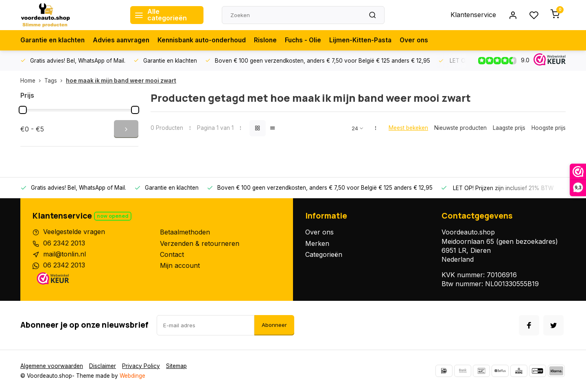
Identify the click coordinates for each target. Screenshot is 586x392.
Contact (172, 254)
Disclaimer (103, 366)
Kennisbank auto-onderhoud (209, 40)
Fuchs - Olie (313, 40)
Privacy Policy (141, 366)
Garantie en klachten (54, 40)
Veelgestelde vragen (74, 232)
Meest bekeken (408, 128)
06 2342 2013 (64, 243)
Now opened (113, 216)
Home (32, 81)
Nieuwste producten (460, 128)
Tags (55, 81)
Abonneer (274, 325)
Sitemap (176, 366)
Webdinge (132, 376)
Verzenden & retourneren (200, 243)
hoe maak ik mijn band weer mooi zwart (121, 81)
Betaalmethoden (185, 232)
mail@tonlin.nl (65, 254)
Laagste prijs (509, 128)
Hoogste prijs (549, 128)
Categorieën (324, 254)
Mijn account (180, 265)
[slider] (23, 110)
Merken (317, 243)
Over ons (427, 40)
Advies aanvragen (125, 40)
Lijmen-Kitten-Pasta (372, 40)
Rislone (274, 40)
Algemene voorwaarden (52, 366)
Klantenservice (473, 15)
